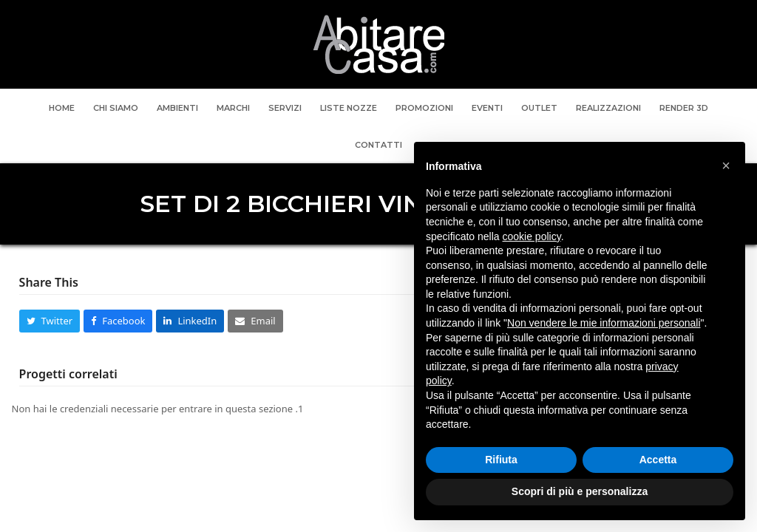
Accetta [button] (658, 460)
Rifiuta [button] (501, 460)
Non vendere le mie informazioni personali (604, 323)
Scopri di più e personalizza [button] (580, 491)
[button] (50, 321)
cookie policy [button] (532, 236)
